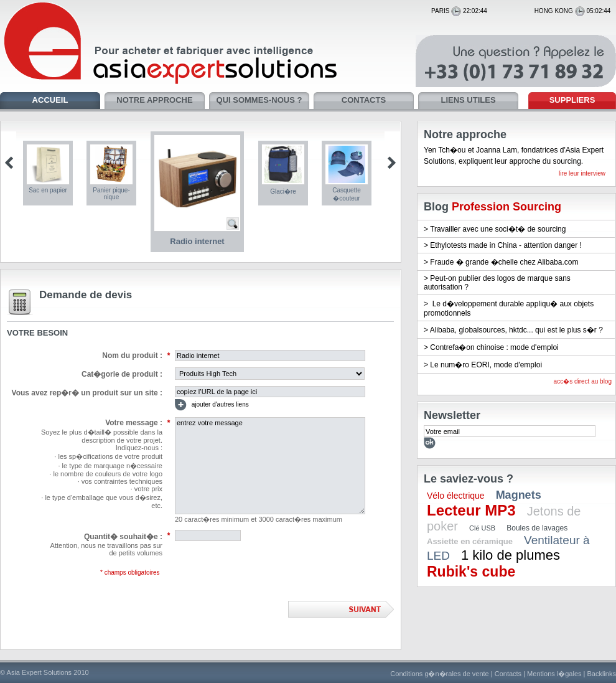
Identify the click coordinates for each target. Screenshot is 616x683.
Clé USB (482, 528)
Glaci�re (283, 191)
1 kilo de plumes (511, 555)
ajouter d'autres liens (212, 405)
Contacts (508, 674)
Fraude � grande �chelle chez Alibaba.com (504, 262)
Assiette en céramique (470, 541)
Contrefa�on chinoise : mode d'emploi (494, 347)
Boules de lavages (537, 528)
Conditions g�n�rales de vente (439, 674)
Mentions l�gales (554, 674)
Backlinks (602, 674)
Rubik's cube (471, 572)
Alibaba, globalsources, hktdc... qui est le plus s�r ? (516, 330)
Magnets (519, 495)
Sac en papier (48, 190)
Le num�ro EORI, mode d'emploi (486, 365)
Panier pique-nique (111, 194)
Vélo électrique (456, 496)
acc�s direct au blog (583, 381)
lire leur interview (582, 173)
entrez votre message (270, 466)
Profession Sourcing (506, 207)
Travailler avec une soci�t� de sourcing (498, 229)
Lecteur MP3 (471, 510)
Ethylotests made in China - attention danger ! (506, 245)
